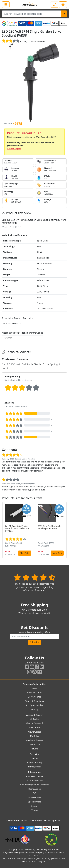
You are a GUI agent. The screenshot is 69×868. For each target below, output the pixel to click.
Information (34, 772)
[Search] (64, 14)
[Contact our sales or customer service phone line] (54, 5)
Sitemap (34, 709)
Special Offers (35, 802)
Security (34, 754)
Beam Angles (35, 789)
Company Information (34, 684)
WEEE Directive (34, 797)
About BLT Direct (35, 693)
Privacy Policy (35, 767)
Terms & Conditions (34, 701)
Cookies (34, 758)
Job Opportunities (34, 705)
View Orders (35, 727)
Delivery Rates (34, 697)
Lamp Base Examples (35, 776)
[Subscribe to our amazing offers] (34, 636)
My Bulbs (35, 736)
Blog (34, 688)
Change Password (34, 723)
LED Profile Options (34, 780)
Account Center (34, 715)
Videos (34, 810)
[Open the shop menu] (6, 5)
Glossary (34, 806)
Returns (34, 749)
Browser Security (35, 762)
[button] (65, 530)
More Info (25, 553)
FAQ (34, 793)
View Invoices (35, 732)
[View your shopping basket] (63, 5)
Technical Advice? (16, 352)
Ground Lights (14, 149)
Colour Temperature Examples (34, 785)
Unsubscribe (34, 744)
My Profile (34, 719)
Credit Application (35, 740)
